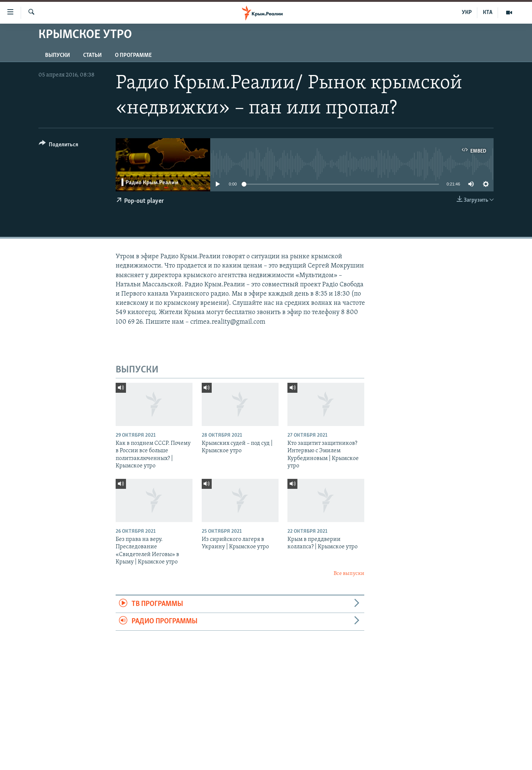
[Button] (59, 146)
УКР (467, 13)
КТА (488, 13)
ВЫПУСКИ (57, 55)
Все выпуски (349, 574)
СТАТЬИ (92, 55)
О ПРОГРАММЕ (133, 55)
